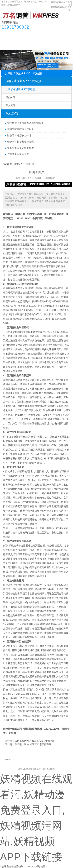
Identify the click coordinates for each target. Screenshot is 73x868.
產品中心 (17, 33)
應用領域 (34, 40)
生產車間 (47, 40)
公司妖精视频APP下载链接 (23, 73)
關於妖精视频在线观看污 (17, 47)
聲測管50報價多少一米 (20, 135)
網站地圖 (41, 866)
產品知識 (11, 97)
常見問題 (11, 105)
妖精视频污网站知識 (14, 40)
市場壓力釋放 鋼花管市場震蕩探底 (33, 744)
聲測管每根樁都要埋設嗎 (21, 142)
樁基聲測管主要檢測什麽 (21, 148)
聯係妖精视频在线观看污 (47, 47)
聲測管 (33, 524)
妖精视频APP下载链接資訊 (40, 33)
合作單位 (61, 40)
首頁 (6, 33)
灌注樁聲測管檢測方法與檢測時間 (25, 123)
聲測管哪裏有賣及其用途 (21, 129)
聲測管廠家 (31, 729)
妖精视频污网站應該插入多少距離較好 (35, 741)
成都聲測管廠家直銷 (18, 154)
